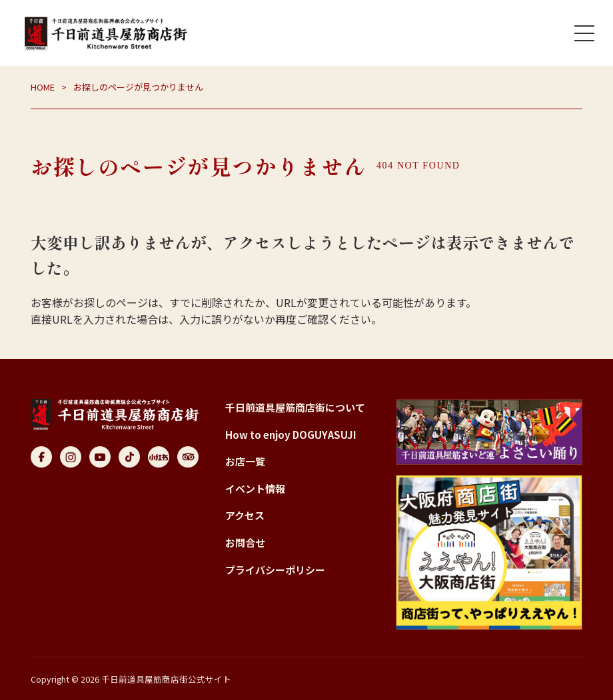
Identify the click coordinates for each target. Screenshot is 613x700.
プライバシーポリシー (275, 570)
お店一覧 (245, 461)
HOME (43, 87)
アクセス (245, 515)
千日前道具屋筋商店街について (295, 407)
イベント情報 (255, 489)
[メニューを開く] (584, 33)
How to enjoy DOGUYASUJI (291, 435)
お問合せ (245, 542)
